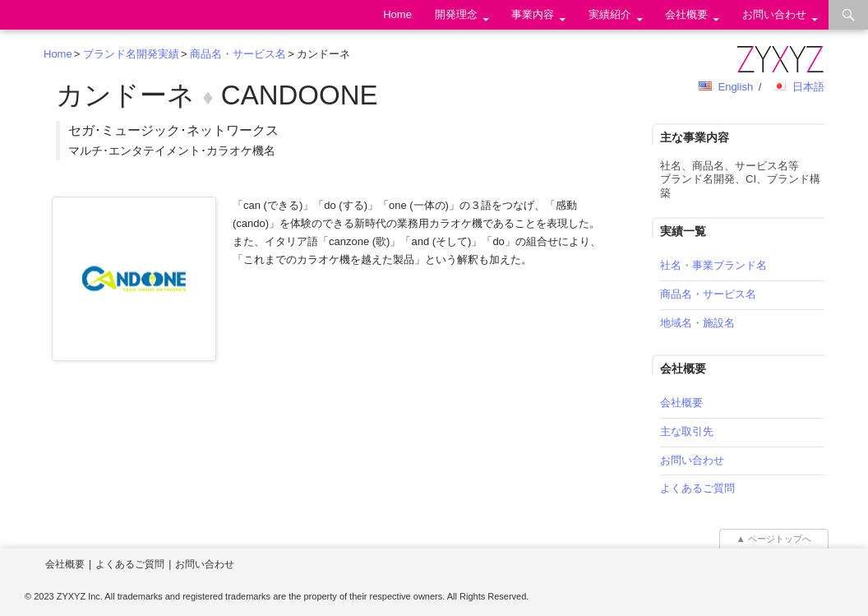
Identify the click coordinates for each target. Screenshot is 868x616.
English (735, 87)
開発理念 (456, 14)
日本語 (808, 87)
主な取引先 (687, 431)
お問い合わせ (774, 14)
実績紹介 (610, 14)
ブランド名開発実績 (131, 54)
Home (397, 14)
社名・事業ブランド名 (713, 265)
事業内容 (533, 14)
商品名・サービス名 (238, 54)
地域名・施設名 (697, 323)
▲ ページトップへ (774, 539)
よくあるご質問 (697, 488)
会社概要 (686, 14)
